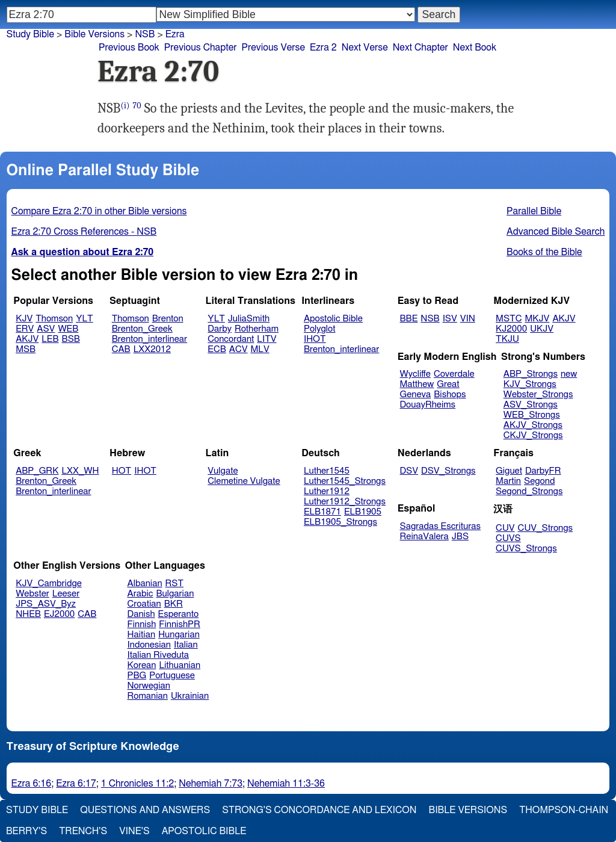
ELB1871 (322, 512)
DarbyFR (543, 471)
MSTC (509, 319)
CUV (505, 528)
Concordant (231, 339)
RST (175, 584)
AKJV (27, 339)
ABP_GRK (37, 471)
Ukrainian (190, 696)
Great (448, 384)
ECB (217, 349)
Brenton (168, 319)
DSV (409, 471)
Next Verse (365, 48)
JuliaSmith (249, 319)
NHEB (28, 614)
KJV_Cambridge (49, 584)
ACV (239, 349)
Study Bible (30, 34)
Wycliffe (415, 374)
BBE (409, 319)
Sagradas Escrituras (440, 526)
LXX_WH (80, 471)
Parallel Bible (534, 211)
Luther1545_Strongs (345, 481)
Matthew (417, 384)
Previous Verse (273, 48)
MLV (260, 349)
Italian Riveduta (158, 655)
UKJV (542, 329)
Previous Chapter (201, 48)
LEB (50, 339)
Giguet (509, 471)
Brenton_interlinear (149, 339)
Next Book (475, 48)
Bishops (450, 395)
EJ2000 (59, 614)
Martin (508, 481)
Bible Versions (94, 34)
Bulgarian (175, 594)
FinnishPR (180, 624)
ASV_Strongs (531, 405)
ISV (450, 319)
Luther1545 (327, 471)
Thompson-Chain (564, 810)
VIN (468, 319)
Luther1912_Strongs (345, 502)
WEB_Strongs (532, 415)
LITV (266, 339)
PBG (137, 676)
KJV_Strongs (530, 384)
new (569, 374)
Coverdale (454, 374)
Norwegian (149, 686)
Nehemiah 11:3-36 (286, 784)
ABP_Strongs (531, 374)
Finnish (142, 624)
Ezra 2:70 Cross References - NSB (84, 232)
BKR (174, 604)
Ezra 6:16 (32, 784)
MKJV (537, 319)
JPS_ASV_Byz (46, 604)
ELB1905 (363, 512)
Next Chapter (420, 48)
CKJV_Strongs (533, 435)
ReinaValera (424, 537)
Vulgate (223, 471)
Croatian (144, 604)
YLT (84, 319)
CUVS (508, 538)
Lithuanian (180, 665)
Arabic (140, 594)
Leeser (66, 594)
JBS (460, 537)
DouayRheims (428, 405)
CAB (121, 349)
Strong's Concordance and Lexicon (319, 810)
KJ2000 (511, 329)
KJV (24, 319)
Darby (220, 329)
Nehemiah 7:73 (211, 784)
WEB (68, 329)
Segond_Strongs (529, 491)
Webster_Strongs (538, 395)
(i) (125, 106)
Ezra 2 (323, 48)
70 (137, 106)
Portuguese (172, 676)
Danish (141, 614)
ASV (46, 329)
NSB (430, 319)
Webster (32, 594)
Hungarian (179, 635)
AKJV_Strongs (533, 425)
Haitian (142, 635)
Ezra (175, 34)
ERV (25, 329)
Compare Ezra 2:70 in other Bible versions (99, 211)
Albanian (145, 584)
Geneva (416, 395)
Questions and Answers (145, 810)
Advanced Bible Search (556, 232)
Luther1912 (327, 491)
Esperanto (179, 614)
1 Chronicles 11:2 (137, 784)
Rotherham (257, 329)
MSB (26, 349)
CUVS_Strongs (526, 549)
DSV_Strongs (448, 471)
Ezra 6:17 (76, 784)
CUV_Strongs (545, 528)
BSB (71, 339)
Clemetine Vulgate (244, 481)
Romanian (148, 696)
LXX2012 (152, 349)
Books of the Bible (544, 252)
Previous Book (129, 48)
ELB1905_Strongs (340, 522)
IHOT (315, 339)
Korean (142, 665)
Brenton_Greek (142, 329)
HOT (122, 471)
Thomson (54, 319)
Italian (186, 645)
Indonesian (149, 645)
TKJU (507, 339)
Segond (539, 481)
